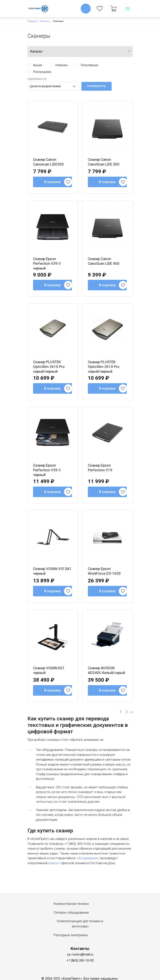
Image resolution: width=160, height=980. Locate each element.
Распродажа (42, 72)
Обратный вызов (86, 9)
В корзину (53, 182)
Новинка (61, 65)
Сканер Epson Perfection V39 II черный (47, 263)
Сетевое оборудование (71, 913)
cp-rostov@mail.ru (80, 954)
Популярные (90, 65)
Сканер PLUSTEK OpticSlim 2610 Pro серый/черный (49, 367)
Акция (38, 65)
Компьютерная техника (71, 904)
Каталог (45, 21)
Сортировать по (37, 79)
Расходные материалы (71, 935)
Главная (32, 21)
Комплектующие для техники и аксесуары (80, 924)
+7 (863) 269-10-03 (80, 960)
